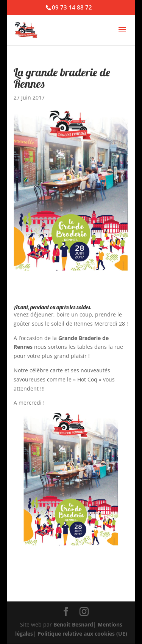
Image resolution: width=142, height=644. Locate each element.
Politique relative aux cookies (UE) (82, 634)
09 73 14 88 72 (72, 7)
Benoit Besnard (73, 624)
